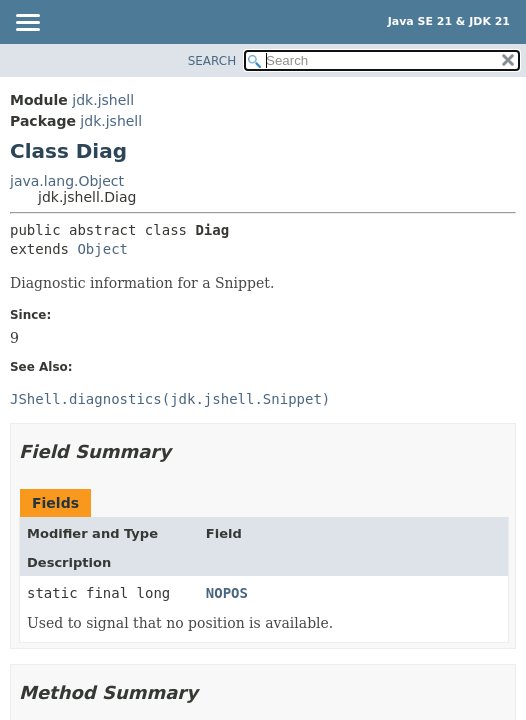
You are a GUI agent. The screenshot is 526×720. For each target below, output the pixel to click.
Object (102, 249)
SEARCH (212, 61)
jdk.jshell (103, 100)
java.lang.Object (67, 181)
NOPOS (227, 593)
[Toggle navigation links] (27, 24)
